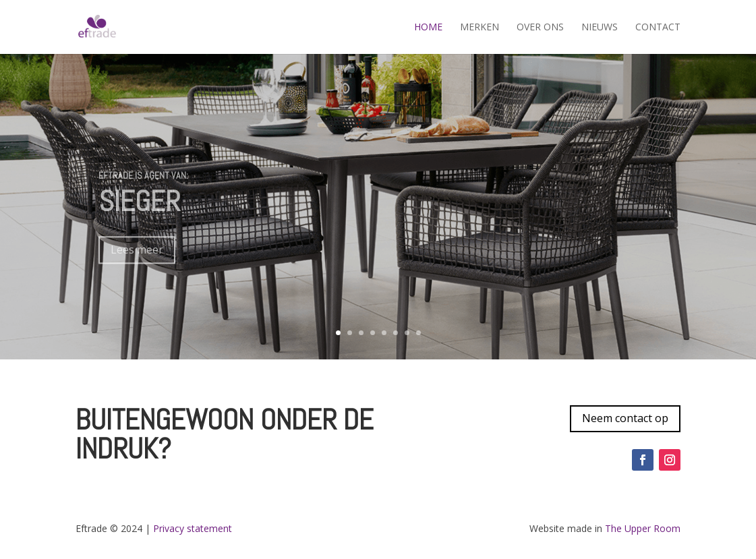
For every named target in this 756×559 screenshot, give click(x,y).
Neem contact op (625, 418)
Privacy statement (193, 528)
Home (428, 28)
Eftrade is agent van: (143, 184)
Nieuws (600, 28)
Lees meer (137, 258)
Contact (658, 28)
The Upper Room (641, 528)
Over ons (540, 28)
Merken (479, 28)
